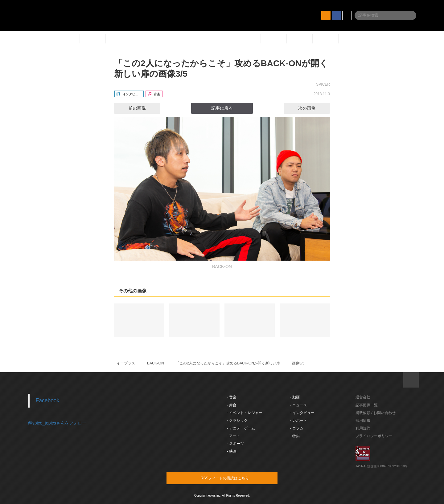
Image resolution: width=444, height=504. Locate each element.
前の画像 (132, 108)
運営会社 (363, 397)
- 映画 (232, 451)
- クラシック (237, 421)
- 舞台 (232, 405)
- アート (234, 436)
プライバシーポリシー (374, 436)
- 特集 (295, 436)
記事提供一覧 (367, 405)
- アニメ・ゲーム (241, 428)
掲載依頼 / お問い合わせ (376, 413)
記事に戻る (222, 108)
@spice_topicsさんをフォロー (57, 423)
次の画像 (312, 108)
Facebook (48, 400)
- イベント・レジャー (245, 413)
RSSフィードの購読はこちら (234, 478)
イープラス (126, 363)
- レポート (299, 421)
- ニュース (299, 405)
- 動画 (295, 397)
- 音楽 (232, 397)
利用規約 (363, 428)
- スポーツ (235, 444)
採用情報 (363, 421)
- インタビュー (302, 413)
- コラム (297, 428)
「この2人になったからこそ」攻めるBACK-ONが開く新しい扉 (228, 363)
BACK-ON (156, 363)
